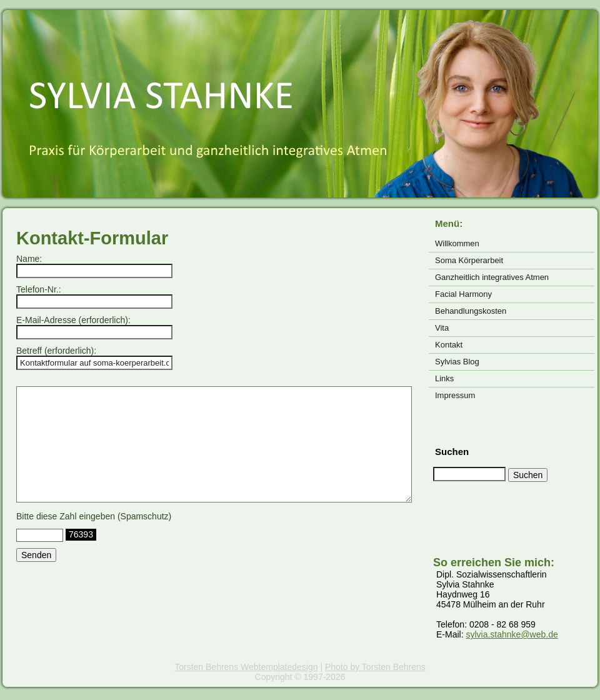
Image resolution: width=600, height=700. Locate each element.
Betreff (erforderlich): (56, 351)
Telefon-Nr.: (39, 289)
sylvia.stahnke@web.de (512, 634)
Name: (29, 259)
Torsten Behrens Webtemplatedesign (246, 667)
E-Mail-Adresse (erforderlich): (73, 320)
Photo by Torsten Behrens (375, 667)
